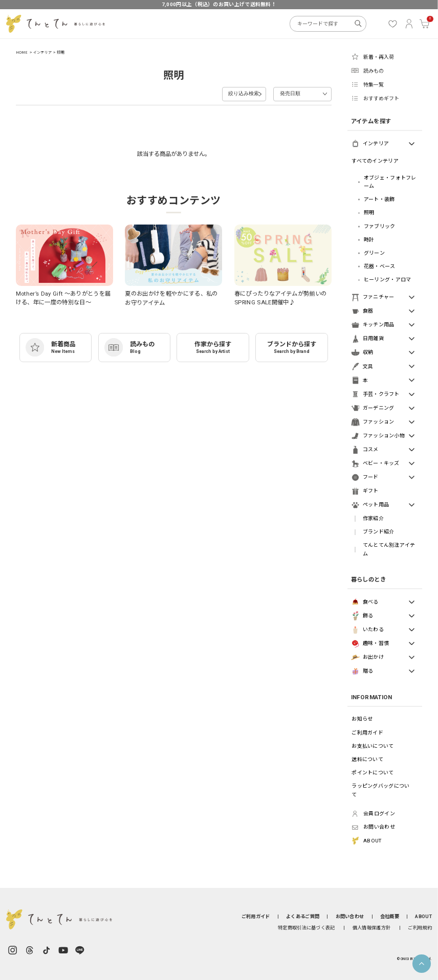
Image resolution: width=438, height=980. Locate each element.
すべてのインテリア (375, 161)
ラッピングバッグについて (380, 790)
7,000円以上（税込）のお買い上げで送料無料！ (219, 4)
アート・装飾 (379, 199)
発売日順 (289, 93)
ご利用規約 (420, 928)
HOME (22, 52)
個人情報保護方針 (371, 928)
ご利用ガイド (367, 733)
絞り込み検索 (227, 93)
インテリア (42, 52)
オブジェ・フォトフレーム (390, 182)
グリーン (374, 253)
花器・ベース (380, 266)
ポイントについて (373, 773)
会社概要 (390, 916)
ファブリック (380, 226)
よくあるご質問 (303, 916)
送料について (367, 759)
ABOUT (423, 916)
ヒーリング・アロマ (388, 280)
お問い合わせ (350, 916)
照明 (60, 52)
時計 (369, 240)
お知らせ (362, 719)
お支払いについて (373, 746)
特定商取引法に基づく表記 (306, 928)
